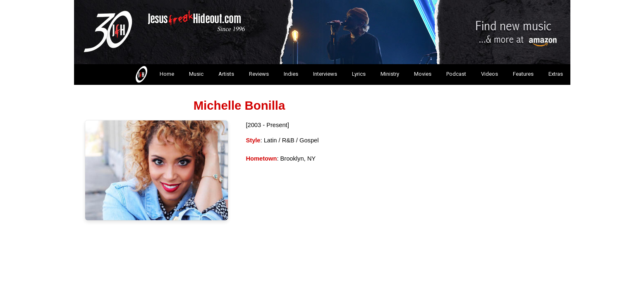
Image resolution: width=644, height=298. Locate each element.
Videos (490, 74)
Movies (423, 74)
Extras (556, 74)
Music (196, 74)
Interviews (325, 74)
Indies (291, 74)
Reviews (259, 74)
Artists (226, 74)
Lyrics (359, 74)
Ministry (390, 74)
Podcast (456, 74)
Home (154, 74)
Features (523, 74)
